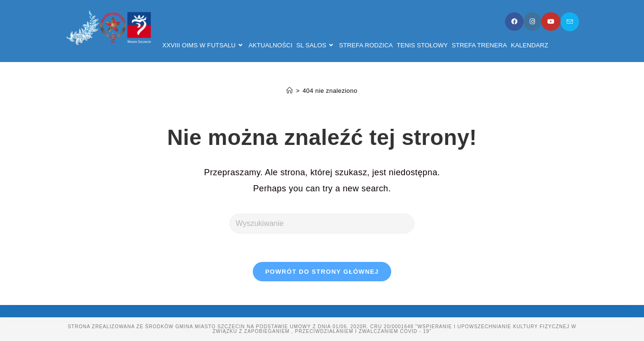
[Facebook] (514, 22)
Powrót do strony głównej (322, 272)
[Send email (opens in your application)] (570, 22)
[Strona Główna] (290, 91)
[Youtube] (551, 22)
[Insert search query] (322, 224)
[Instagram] (532, 22)
